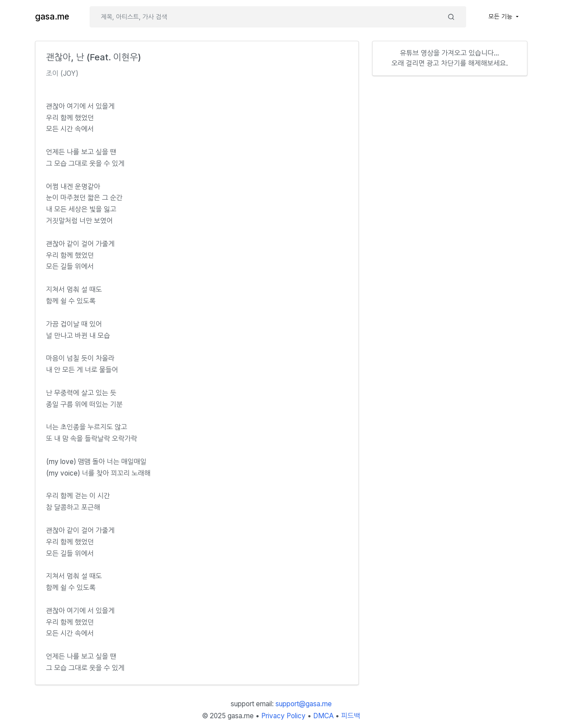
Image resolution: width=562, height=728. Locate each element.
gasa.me (52, 17)
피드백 (351, 716)
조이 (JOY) (63, 73)
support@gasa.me (304, 704)
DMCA (323, 716)
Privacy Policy (283, 716)
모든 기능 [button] (501, 16)
